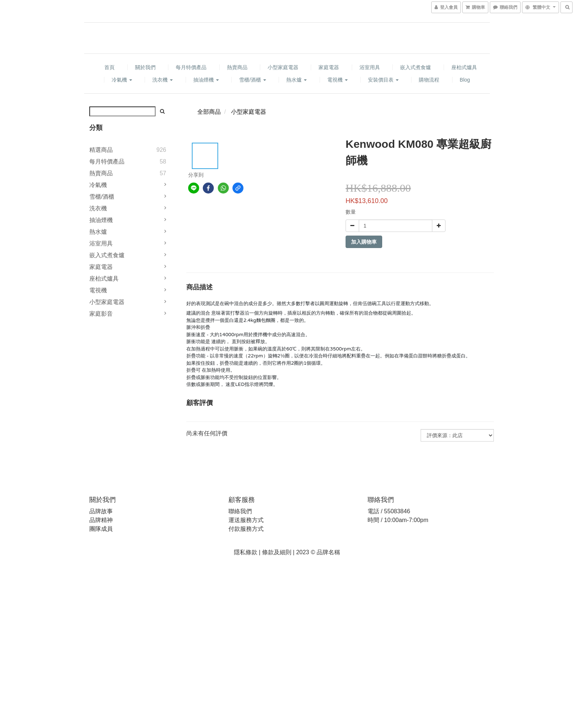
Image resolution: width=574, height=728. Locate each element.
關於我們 (145, 67)
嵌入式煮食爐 (415, 67)
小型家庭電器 (283, 67)
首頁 (109, 67)
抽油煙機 (206, 80)
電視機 (338, 80)
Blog (465, 80)
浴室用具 (370, 67)
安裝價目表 (383, 80)
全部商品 (209, 112)
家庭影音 (101, 314)
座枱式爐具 (464, 67)
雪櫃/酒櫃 (253, 80)
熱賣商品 (237, 67)
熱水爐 (297, 80)
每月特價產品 (191, 67)
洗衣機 (163, 80)
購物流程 (429, 80)
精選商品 (101, 150)
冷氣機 (122, 80)
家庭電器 (329, 67)
